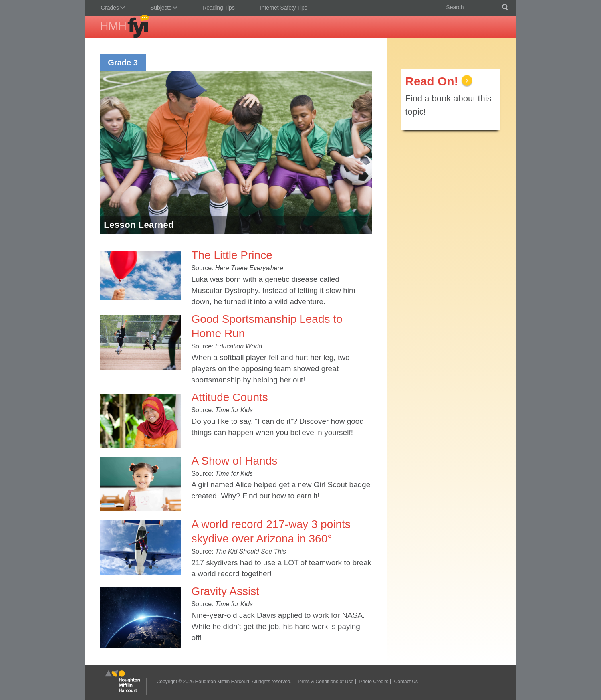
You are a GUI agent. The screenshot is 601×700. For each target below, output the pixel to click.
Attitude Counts (229, 397)
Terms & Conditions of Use (325, 682)
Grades (111, 8)
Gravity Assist (225, 591)
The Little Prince (232, 255)
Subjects (162, 8)
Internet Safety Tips (284, 8)
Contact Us (406, 682)
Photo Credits (374, 682)
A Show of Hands (234, 461)
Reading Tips (219, 8)
